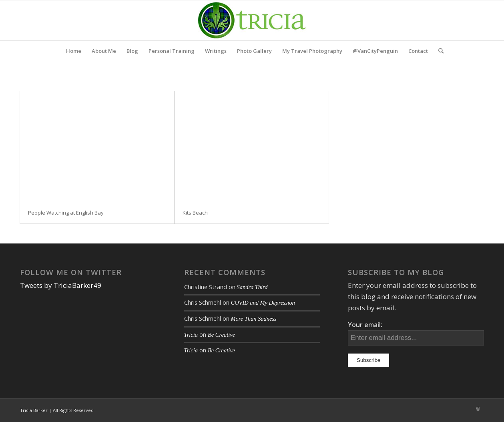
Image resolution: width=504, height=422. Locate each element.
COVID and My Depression (263, 303)
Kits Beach (195, 213)
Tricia (191, 335)
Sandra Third (252, 287)
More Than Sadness (254, 319)
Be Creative (221, 335)
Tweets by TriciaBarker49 (61, 285)
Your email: (365, 325)
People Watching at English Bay (66, 213)
